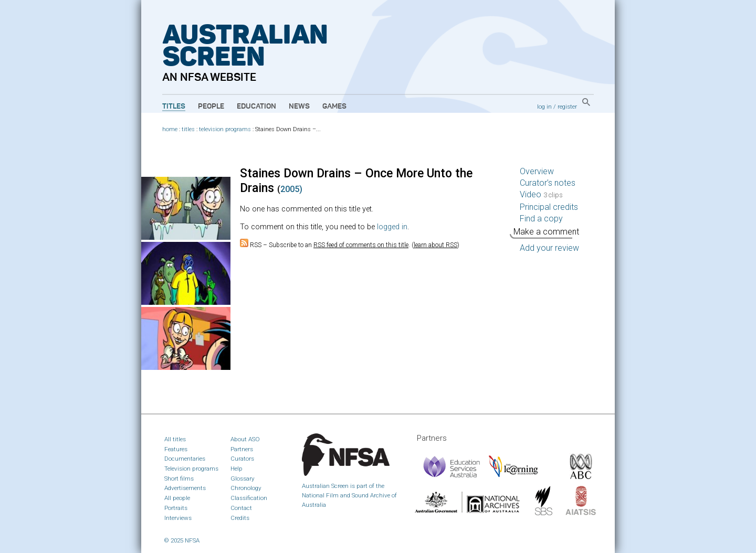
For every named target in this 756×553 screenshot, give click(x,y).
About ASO (245, 439)
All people (177, 498)
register (567, 107)
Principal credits (549, 207)
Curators (242, 459)
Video (541, 194)
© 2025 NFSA (182, 540)
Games (334, 107)
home (170, 129)
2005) (291, 189)
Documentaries (185, 459)
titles (188, 129)
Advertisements (185, 488)
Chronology (246, 488)
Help (237, 469)
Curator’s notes (548, 183)
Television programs (191, 469)
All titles (175, 439)
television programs (225, 129)
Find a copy (541, 219)
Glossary (243, 478)
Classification (249, 498)
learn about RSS (435, 245)
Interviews (178, 518)
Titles (174, 107)
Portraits (176, 508)
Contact (241, 508)
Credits (240, 518)
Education (256, 107)
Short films (179, 478)
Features (176, 449)
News (299, 107)
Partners (242, 449)
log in (544, 107)
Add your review (549, 248)
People (211, 107)
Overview (537, 171)
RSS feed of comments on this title (361, 245)
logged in (392, 227)
